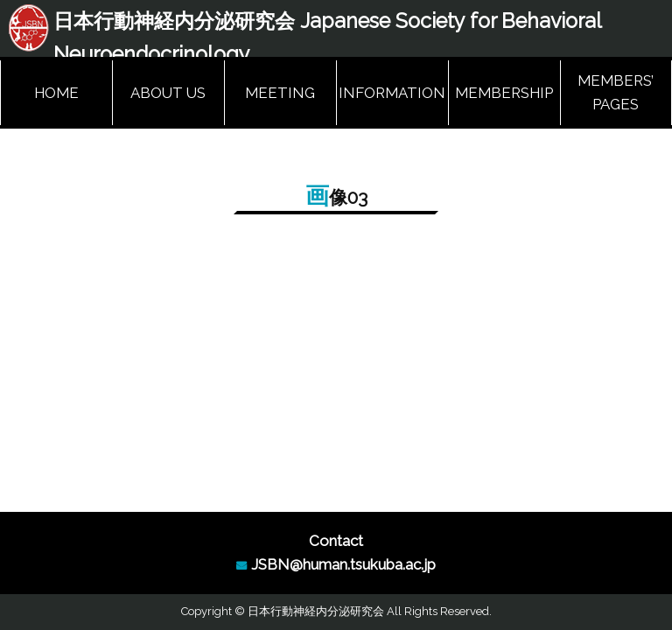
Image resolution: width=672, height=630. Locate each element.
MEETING (280, 93)
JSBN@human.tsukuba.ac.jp (343, 564)
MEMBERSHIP (504, 93)
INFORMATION (392, 93)
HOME (56, 93)
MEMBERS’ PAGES (616, 92)
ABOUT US (168, 93)
